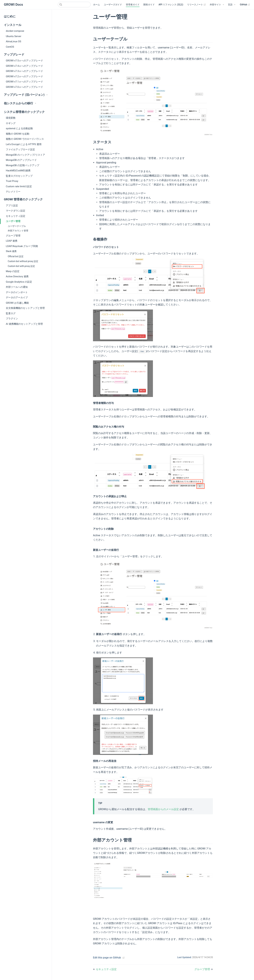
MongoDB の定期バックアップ (23, 165)
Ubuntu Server (14, 36)
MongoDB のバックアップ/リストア (25, 155)
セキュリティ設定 (16, 216)
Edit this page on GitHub (107, 958)
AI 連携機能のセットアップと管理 (24, 324)
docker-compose (15, 31)
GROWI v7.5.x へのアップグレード (24, 61)
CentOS (10, 47)
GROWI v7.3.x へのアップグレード (24, 71)
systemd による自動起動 (19, 128)
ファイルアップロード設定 (20, 149)
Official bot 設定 (16, 256)
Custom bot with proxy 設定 (21, 266)
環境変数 (11, 118)
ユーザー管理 (13, 221)
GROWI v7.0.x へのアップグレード (24, 87)
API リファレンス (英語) (171, 5)
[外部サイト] (217, 5)
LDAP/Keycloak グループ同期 (22, 246)
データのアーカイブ (17, 298)
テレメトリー (13, 192)
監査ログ (11, 313)
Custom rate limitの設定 (19, 186)
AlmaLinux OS (14, 41)
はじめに (10, 16)
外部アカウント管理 (18, 231)
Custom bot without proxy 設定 (23, 261)
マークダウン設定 (16, 211)
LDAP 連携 (12, 241)
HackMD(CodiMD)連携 (18, 171)
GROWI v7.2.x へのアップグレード (24, 76)
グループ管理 (13, 236)
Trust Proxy (12, 181)
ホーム (97, 5)
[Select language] (232, 5)
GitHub (245, 5)
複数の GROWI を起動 (18, 134)
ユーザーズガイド (113, 5)
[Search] (74, 5)
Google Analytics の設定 (19, 282)
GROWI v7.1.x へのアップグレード (24, 82)
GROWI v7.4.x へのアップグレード (24, 66)
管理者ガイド (133, 5)
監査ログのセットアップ (19, 176)
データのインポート (17, 292)
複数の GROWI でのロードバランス (25, 139)
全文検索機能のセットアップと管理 (25, 308)
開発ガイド (149, 5)
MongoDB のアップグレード (21, 160)
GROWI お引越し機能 (17, 303)
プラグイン (12, 319)
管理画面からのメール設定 (163, 809)
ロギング (11, 123)
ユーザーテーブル (17, 226)
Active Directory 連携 (17, 276)
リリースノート (197, 5)
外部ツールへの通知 (17, 287)
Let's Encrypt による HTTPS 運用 (24, 144)
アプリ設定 (12, 206)
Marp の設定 (13, 271)
